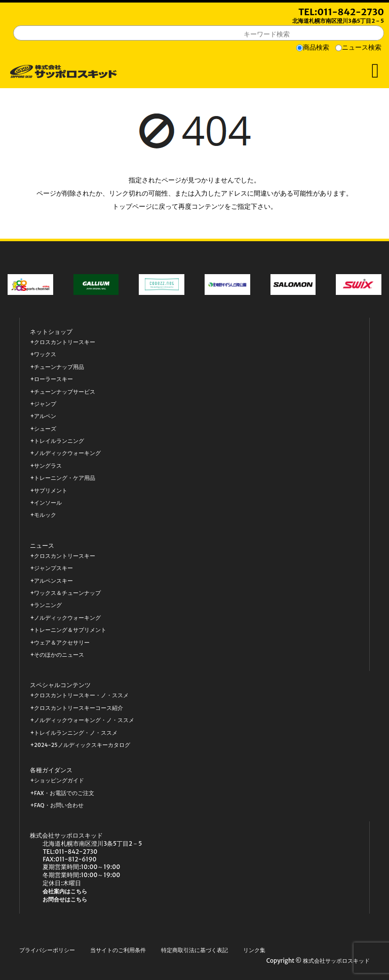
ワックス (45, 354)
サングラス (48, 466)
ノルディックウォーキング (67, 453)
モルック (45, 515)
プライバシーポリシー (47, 950)
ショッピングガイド (59, 781)
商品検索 (316, 47)
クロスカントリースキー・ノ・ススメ (81, 695)
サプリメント (51, 491)
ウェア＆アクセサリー (62, 643)
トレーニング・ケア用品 (65, 478)
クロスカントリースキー (65, 342)
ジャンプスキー (53, 568)
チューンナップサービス (65, 392)
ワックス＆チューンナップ (67, 593)
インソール (48, 503)
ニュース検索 (362, 47)
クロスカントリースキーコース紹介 (79, 708)
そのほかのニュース (59, 655)
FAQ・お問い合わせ (59, 805)
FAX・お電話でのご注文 (64, 793)
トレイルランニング (59, 441)
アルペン (45, 416)
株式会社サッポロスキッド (336, 961)
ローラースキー (53, 379)
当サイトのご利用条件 (118, 950)
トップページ (132, 206)
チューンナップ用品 (59, 367)
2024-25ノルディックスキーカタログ (82, 745)
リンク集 (254, 950)
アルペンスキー (53, 581)
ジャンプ (45, 404)
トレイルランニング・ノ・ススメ (76, 733)
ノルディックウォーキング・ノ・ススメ (84, 720)
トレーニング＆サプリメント (70, 630)
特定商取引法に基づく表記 (194, 950)
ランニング (48, 605)
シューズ (45, 429)
